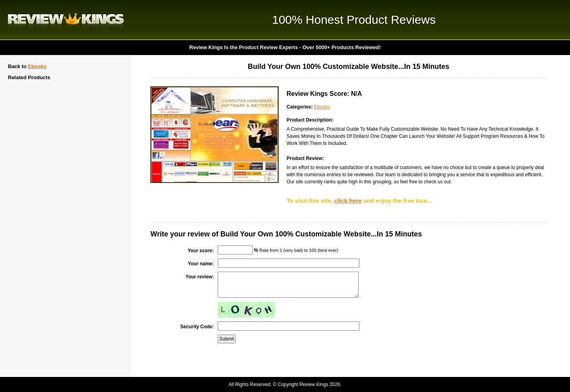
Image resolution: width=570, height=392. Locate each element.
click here (348, 201)
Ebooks (37, 66)
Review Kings (66, 20)
